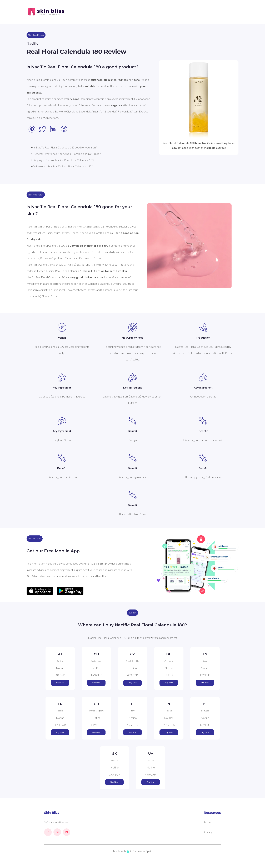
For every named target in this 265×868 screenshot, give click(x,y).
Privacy (208, 832)
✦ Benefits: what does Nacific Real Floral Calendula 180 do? (66, 154)
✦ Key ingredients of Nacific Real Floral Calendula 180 (62, 160)
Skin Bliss (52, 813)
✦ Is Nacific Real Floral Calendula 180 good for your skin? (64, 147)
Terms (207, 822)
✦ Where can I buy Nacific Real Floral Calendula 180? (62, 166)
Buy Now (60, 683)
